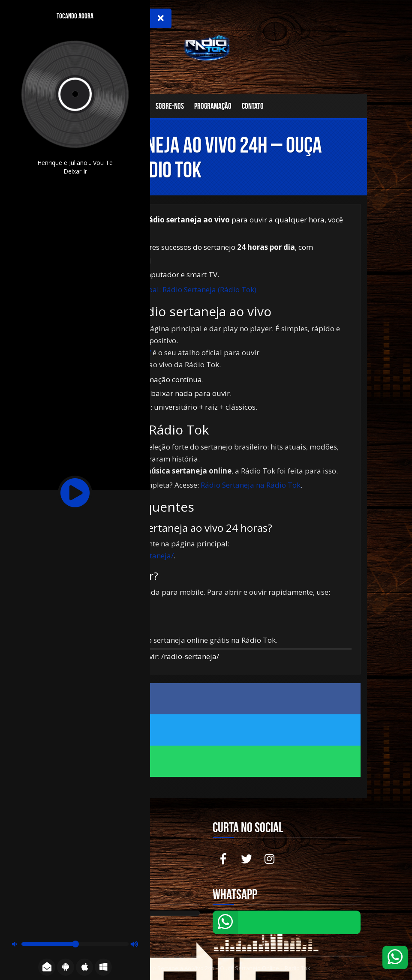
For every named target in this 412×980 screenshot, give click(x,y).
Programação (213, 106)
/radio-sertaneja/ (190, 656)
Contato (253, 106)
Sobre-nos (170, 106)
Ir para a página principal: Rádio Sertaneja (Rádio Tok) (164, 289)
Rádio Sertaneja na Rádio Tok (251, 485)
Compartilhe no (206, 698)
